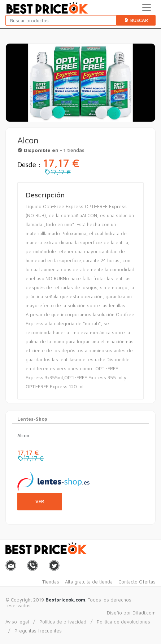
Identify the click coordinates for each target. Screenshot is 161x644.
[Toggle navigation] (147, 8)
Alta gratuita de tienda (89, 582)
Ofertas (147, 582)
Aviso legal (17, 622)
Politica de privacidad (63, 622)
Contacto (128, 582)
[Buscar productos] (61, 20)
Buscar (136, 20)
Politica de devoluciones (123, 622)
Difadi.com (144, 613)
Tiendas (51, 582)
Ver (40, 501)
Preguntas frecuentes (38, 631)
